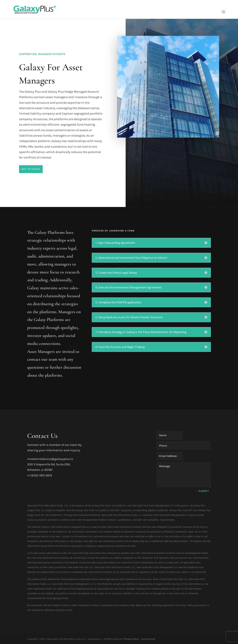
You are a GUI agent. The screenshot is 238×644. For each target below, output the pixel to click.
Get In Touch (31, 169)
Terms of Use (148, 639)
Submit (204, 491)
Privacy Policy (131, 639)
